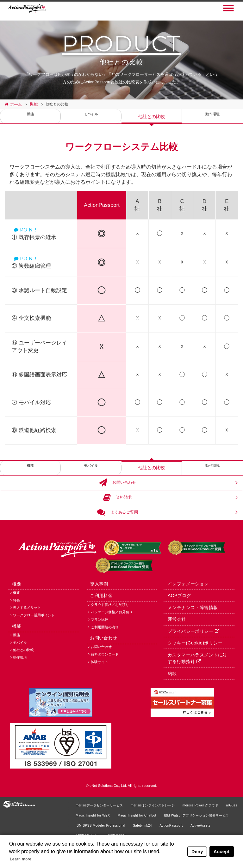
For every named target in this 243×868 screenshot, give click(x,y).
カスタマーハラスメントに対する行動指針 (196, 685)
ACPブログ (176, 618)
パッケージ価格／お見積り (112, 637)
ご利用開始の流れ (105, 652)
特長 (16, 625)
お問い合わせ (118, 485)
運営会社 (173, 644)
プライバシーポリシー (187, 656)
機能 (33, 104)
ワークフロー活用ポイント (34, 639)
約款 (169, 702)
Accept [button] (222, 851)
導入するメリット (27, 632)
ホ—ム (16, 104)
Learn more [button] (23, 858)
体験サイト (100, 692)
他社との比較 (152, 117)
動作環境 (213, 117)
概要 (14, 605)
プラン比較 (100, 645)
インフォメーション (184, 605)
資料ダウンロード (105, 685)
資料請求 (118, 503)
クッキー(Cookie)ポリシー (191, 669)
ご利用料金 (98, 618)
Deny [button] (198, 851)
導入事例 (96, 605)
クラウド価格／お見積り (110, 630)
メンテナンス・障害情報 (189, 631)
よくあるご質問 (118, 522)
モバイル (91, 117)
